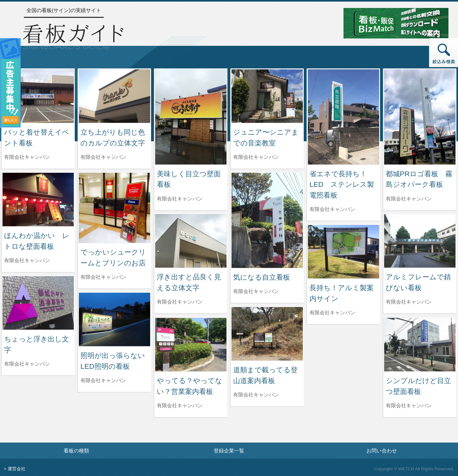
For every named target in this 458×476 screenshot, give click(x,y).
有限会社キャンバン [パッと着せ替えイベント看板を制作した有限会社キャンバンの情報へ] (27, 157)
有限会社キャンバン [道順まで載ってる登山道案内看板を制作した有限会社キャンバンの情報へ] (256, 395)
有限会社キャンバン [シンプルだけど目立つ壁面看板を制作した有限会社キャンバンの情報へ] (409, 406)
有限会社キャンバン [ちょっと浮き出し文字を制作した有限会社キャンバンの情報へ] (27, 364)
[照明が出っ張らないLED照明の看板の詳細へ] (114, 319)
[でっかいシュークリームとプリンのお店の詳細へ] (114, 207)
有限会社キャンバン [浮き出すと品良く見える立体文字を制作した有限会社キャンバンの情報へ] (180, 302)
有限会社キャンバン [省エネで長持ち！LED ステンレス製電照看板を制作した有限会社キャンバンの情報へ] (332, 209)
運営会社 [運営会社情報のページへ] (17, 469)
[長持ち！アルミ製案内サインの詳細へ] (343, 251)
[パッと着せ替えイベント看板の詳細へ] (38, 96)
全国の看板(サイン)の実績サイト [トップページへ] (64, 10)
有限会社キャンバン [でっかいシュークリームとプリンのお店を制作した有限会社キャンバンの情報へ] (103, 277)
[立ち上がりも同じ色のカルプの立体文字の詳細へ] (114, 96)
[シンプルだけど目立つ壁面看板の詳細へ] (420, 344)
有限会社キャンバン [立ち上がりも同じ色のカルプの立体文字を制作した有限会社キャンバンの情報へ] (103, 157)
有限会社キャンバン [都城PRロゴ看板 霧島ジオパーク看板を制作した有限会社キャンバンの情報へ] (409, 199)
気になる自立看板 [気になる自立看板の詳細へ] (262, 277)
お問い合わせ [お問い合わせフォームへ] (382, 451)
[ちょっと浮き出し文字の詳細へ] (38, 302)
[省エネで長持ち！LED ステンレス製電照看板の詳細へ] (343, 117)
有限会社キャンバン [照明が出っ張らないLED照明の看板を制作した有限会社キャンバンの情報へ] (103, 380)
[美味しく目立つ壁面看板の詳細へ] (191, 117)
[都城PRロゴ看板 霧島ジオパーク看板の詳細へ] (420, 117)
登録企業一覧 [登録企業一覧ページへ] (229, 451)
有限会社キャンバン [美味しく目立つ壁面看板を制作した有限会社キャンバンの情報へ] (180, 199)
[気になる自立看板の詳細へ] (267, 220)
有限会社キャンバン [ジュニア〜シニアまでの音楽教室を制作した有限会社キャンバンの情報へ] (256, 157)
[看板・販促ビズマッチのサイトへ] (396, 23)
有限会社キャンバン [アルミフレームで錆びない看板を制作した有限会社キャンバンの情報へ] (409, 302)
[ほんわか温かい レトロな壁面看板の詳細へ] (38, 199)
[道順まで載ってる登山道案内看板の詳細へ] (267, 333)
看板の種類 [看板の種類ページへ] (76, 451)
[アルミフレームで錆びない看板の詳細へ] (420, 240)
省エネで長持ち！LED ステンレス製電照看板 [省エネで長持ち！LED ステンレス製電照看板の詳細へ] (342, 185)
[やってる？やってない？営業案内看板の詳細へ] (191, 344)
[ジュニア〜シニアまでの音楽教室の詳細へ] (267, 96)
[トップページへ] (73, 36)
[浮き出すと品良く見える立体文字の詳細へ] (191, 240)
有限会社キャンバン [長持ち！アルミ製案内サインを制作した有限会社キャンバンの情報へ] (332, 313)
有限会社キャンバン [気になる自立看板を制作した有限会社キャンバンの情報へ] (256, 291)
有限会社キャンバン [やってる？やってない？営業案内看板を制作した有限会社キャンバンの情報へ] (180, 406)
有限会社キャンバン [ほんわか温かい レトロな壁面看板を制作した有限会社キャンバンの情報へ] (27, 260)
